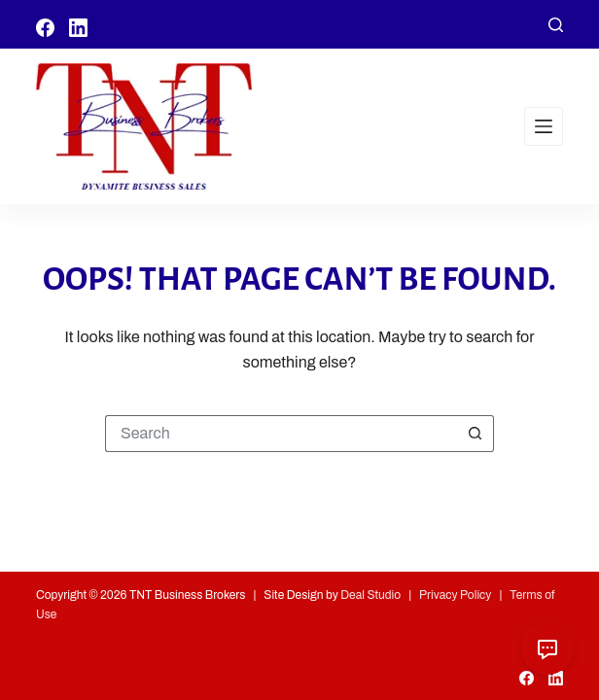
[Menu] (544, 126)
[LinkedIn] (78, 28)
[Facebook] (45, 28)
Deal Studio (370, 595)
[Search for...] (281, 434)
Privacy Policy (455, 595)
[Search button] (476, 434)
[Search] (556, 25)
